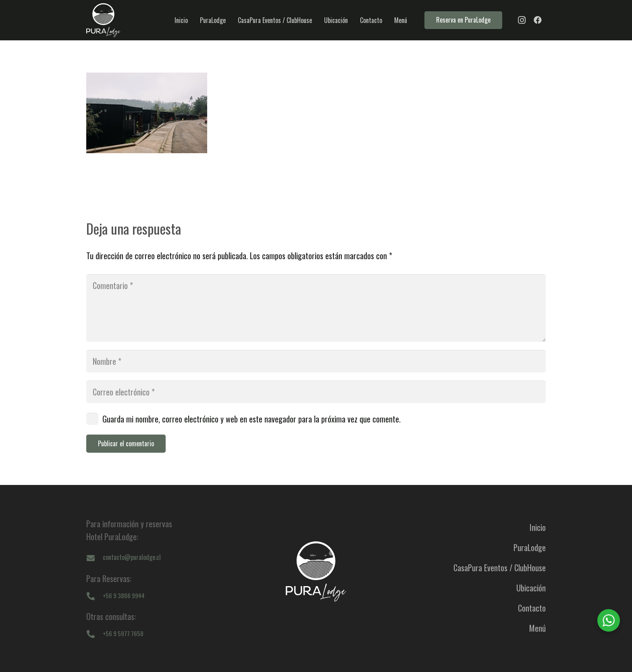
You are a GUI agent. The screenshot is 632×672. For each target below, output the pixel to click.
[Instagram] (522, 20)
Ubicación (531, 588)
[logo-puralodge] (103, 20)
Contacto (532, 608)
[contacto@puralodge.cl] (95, 558)
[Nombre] (316, 361)
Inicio (538, 527)
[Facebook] (538, 20)
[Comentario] (316, 308)
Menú (537, 628)
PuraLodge (530, 547)
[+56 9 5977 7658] (95, 633)
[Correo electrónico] (316, 392)
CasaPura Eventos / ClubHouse (500, 568)
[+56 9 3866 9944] (95, 595)
